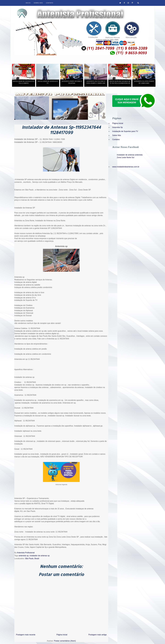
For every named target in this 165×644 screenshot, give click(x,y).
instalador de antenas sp (40, 556)
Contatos (116, 139)
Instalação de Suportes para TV (125, 131)
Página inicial (62, 635)
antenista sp (24, 556)
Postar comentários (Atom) (65, 641)
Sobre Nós (38, 3)
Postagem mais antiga (98, 635)
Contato (50, 3)
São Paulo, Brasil (32, 558)
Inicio (28, 3)
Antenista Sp (118, 127)
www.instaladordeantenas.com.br (126, 167)
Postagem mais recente (26, 635)
